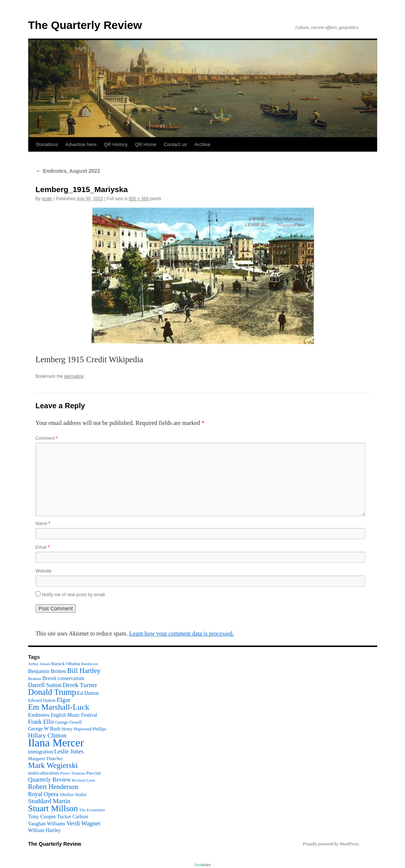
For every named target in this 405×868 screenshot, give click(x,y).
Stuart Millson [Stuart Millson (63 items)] (53, 808)
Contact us (175, 144)
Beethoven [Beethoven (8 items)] (90, 664)
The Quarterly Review (85, 25)
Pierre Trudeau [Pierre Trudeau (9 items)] (73, 773)
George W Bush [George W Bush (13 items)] (44, 729)
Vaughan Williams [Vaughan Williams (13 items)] (47, 824)
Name (43, 524)
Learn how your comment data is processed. (182, 633)
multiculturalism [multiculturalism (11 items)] (44, 773)
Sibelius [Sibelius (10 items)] (67, 795)
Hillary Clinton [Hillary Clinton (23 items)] (48, 735)
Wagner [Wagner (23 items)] (91, 823)
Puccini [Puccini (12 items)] (93, 773)
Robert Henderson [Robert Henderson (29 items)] (53, 787)
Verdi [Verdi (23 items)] (73, 823)
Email (43, 547)
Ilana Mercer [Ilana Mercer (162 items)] (56, 743)
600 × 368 (139, 199)
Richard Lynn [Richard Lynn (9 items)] (84, 780)
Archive (202, 144)
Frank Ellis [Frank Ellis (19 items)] (41, 722)
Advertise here (81, 144)
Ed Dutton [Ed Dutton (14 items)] (88, 693)
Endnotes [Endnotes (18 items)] (39, 715)
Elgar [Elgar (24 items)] (63, 700)
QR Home (146, 144)
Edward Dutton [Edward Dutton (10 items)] (42, 700)
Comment (47, 438)
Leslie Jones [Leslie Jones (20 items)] (69, 751)
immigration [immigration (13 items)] (41, 752)
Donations (47, 144)
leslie (47, 199)
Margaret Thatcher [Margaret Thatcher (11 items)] (45, 759)
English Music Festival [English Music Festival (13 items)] (74, 715)
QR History (116, 144)
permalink (74, 376)
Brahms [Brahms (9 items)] (35, 679)
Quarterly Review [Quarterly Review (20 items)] (50, 780)
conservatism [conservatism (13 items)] (71, 678)
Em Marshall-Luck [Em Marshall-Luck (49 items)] (59, 707)
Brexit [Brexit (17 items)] (49, 678)
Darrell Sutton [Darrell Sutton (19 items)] (45, 685)
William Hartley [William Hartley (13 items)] (45, 830)
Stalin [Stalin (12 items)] (81, 794)
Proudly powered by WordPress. (331, 844)
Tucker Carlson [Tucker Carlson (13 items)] (73, 817)
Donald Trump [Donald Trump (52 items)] (52, 692)
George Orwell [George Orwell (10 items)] (68, 722)
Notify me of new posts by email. (74, 595)
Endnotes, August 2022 (68, 171)
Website (44, 571)
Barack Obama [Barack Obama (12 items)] (66, 664)
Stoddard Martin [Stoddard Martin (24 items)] (49, 801)
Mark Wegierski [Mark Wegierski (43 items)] (53, 765)
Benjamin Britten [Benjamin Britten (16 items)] (47, 671)
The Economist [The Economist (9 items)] (92, 810)
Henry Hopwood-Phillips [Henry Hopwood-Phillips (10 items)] (84, 729)
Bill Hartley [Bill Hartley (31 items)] (84, 671)
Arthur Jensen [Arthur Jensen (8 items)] (39, 664)
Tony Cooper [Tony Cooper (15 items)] (42, 816)
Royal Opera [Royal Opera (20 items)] (43, 794)
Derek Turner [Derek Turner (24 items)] (80, 685)
